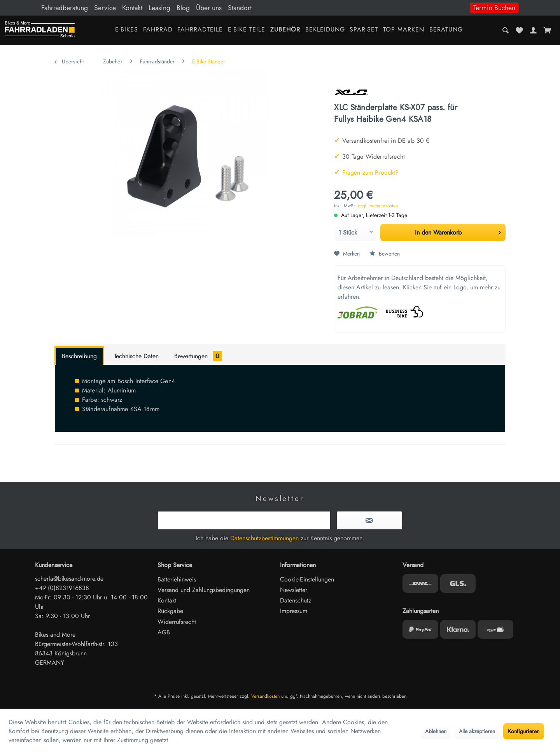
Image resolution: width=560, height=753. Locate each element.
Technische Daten (136, 356)
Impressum (294, 611)
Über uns (209, 8)
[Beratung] (446, 30)
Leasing (159, 8)
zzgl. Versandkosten (378, 206)
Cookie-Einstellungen (307, 579)
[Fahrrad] (158, 30)
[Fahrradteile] (200, 30)
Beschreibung (79, 356)
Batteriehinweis (177, 579)
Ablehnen (436, 731)
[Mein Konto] (533, 30)
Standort (240, 8)
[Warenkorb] (547, 30)
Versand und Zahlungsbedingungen (204, 590)
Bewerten (385, 254)
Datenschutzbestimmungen (264, 538)
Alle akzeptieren (477, 731)
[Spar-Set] (364, 30)
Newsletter (294, 590)
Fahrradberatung (65, 8)
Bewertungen (198, 356)
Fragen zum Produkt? (366, 172)
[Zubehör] (285, 30)
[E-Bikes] (126, 30)
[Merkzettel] (520, 30)
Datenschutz (296, 600)
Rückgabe (170, 611)
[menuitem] (280, 8)
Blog (183, 8)
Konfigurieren (524, 731)
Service (105, 8)
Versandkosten (265, 696)
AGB (164, 632)
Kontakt (132, 8)
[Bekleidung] (325, 30)
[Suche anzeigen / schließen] (506, 30)
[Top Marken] (404, 30)
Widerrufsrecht (177, 622)
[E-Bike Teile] (247, 30)
